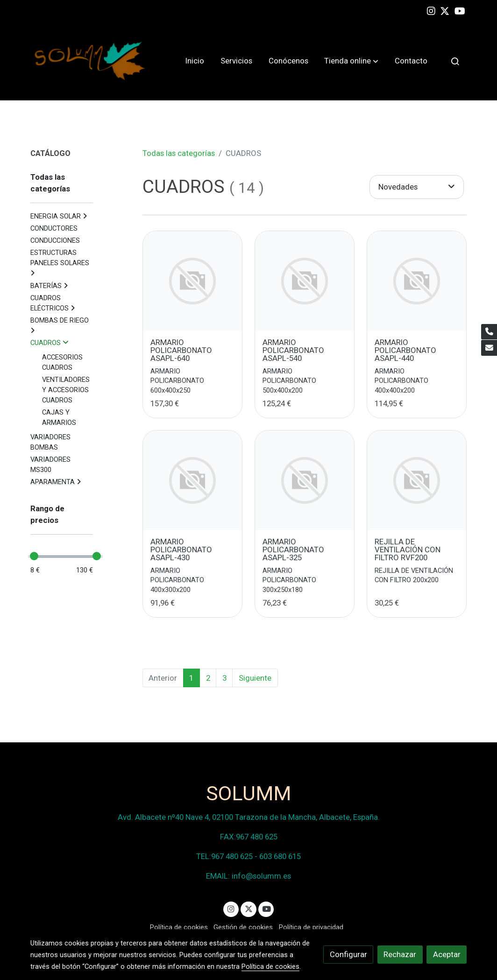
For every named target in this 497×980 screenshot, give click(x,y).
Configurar (348, 954)
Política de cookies (179, 927)
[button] (351, 61)
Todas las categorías (179, 153)
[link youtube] (460, 10)
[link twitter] (445, 10)
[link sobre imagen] (193, 281)
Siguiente (255, 678)
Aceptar (447, 954)
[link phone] (489, 332)
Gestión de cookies (243, 927)
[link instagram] (431, 10)
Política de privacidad (311, 927)
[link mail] (489, 348)
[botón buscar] (455, 61)
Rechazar (400, 954)
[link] (90, 61)
